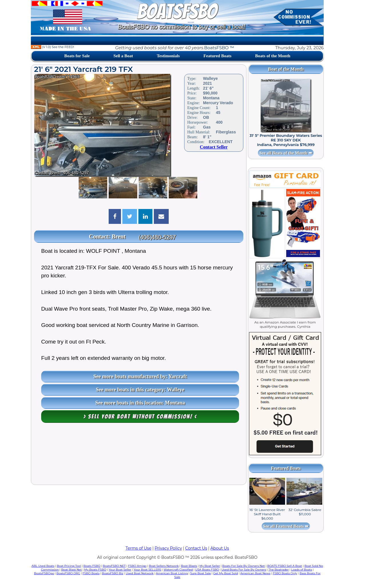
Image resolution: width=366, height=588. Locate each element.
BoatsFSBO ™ (219, 48)
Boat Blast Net (71, 570)
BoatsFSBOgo (44, 573)
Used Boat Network (140, 573)
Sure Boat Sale (201, 573)
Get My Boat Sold (226, 573)
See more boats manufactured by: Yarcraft (140, 376)
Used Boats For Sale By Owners (244, 570)
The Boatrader (279, 570)
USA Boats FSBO (207, 570)
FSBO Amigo (137, 566)
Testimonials (168, 56)
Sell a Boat (123, 56)
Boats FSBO (92, 566)
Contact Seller (214, 147)
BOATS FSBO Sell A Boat (285, 566)
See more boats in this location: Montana (140, 403)
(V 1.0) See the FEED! (52, 47)
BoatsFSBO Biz (113, 573)
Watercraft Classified (178, 570)
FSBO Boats (91, 573)
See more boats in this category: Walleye (140, 390)
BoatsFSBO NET (114, 566)
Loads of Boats (302, 570)
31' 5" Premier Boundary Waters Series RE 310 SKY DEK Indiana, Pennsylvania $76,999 (286, 140)
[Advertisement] (139, 455)
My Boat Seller (210, 566)
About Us (220, 548)
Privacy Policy (168, 548)
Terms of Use (138, 548)
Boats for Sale (77, 56)
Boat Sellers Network (164, 566)
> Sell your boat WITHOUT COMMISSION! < (140, 417)
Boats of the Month (273, 56)
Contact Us (196, 548)
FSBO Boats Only (285, 573)
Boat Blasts (189, 566)
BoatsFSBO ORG (68, 573)
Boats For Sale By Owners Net (243, 566)
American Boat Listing (172, 573)
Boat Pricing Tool (69, 566)
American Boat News (255, 573)
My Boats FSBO (95, 570)
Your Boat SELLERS (147, 570)
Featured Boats (218, 56)
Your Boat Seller (120, 570)
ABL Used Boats (43, 566)
